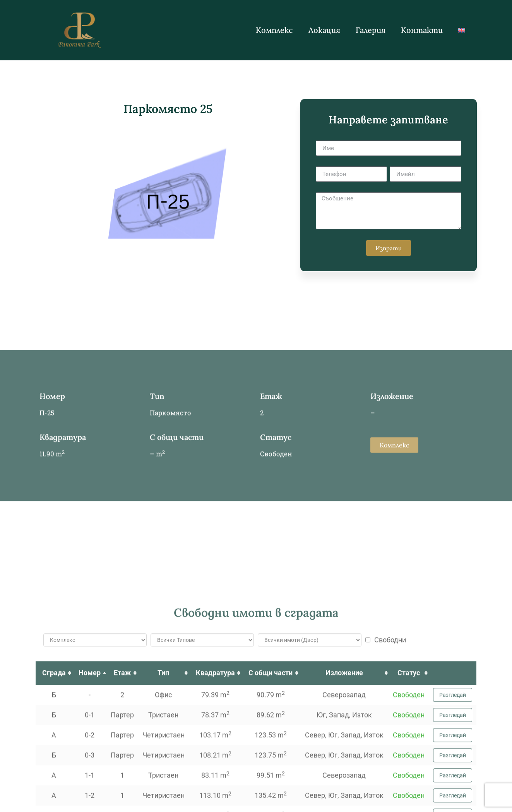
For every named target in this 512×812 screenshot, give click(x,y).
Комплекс (274, 30)
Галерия (371, 30)
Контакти (422, 30)
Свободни (386, 793)
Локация (324, 30)
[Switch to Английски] (462, 30)
